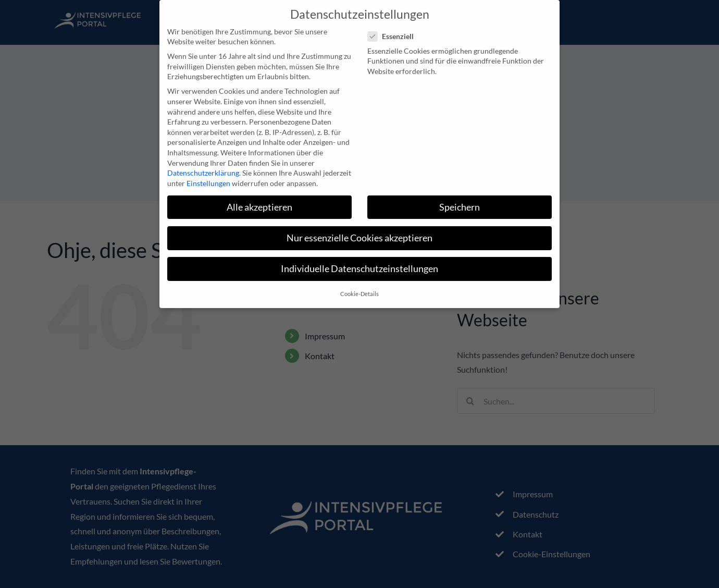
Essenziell (395, 30)
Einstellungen (208, 177)
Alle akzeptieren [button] (259, 201)
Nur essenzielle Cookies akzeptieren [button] (359, 232)
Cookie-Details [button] (359, 288)
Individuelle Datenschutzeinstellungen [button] (359, 262)
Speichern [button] (460, 201)
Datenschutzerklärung (203, 167)
